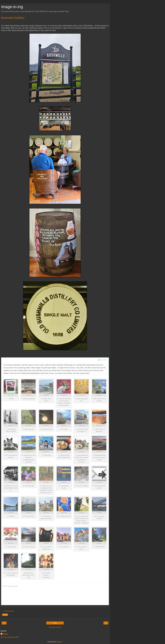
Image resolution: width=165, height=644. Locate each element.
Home (55, 623)
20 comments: (9, 611)
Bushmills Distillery (13, 18)
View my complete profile (10, 637)
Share (5, 615)
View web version (55, 627)
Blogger (59, 642)
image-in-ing (12, 7)
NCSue (6, 634)
